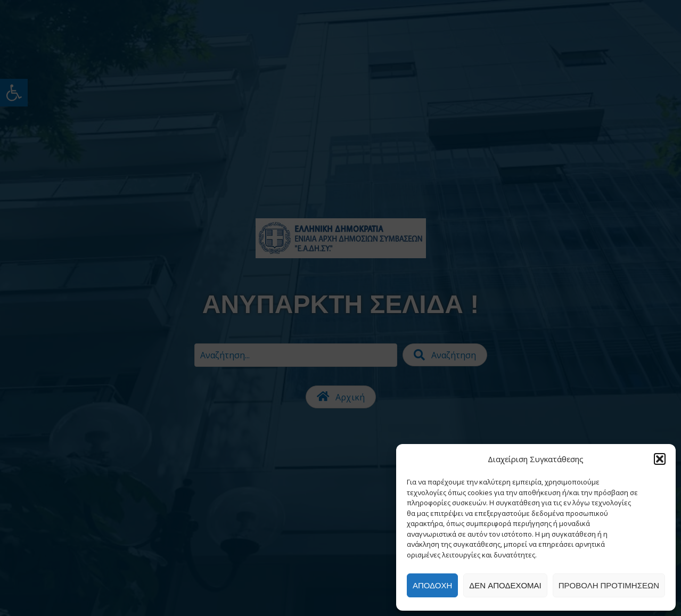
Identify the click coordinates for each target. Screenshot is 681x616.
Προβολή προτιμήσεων (609, 585)
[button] (660, 459)
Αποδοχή (432, 585)
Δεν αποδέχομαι (505, 585)
